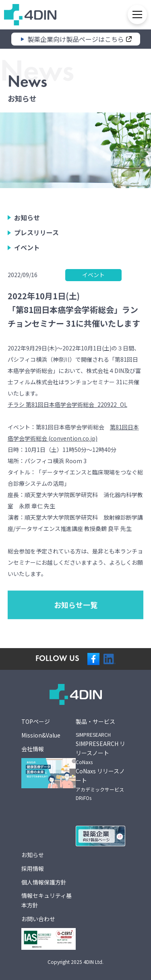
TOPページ (36, 721)
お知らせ (27, 221)
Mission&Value (41, 735)
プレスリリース (36, 236)
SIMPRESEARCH (93, 734)
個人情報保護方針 (44, 882)
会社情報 (33, 749)
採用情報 (33, 868)
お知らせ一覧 (76, 638)
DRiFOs (84, 798)
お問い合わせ (38, 919)
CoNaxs (84, 762)
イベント (27, 251)
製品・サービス (95, 721)
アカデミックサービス (100, 789)
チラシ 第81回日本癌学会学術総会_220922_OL (67, 404)
